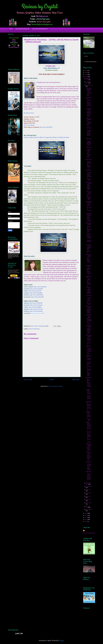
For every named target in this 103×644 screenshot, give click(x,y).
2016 (86, 513)
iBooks (55, 137)
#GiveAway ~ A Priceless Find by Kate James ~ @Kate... (89, 466)
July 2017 (88, 490)
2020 (86, 71)
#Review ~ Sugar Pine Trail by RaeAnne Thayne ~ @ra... (88, 416)
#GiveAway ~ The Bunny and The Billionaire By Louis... (88, 456)
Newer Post (28, 380)
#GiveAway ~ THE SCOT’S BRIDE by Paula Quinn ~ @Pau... (88, 112)
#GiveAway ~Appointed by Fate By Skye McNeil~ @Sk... (89, 186)
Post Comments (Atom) (56, 386)
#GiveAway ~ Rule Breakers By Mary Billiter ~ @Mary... (89, 310)
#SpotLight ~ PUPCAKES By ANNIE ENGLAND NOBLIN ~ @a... (89, 175)
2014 (86, 517)
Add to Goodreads (29, 125)
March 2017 (89, 503)
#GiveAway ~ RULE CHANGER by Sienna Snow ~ (88, 447)
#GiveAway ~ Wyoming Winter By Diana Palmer (89, 142)
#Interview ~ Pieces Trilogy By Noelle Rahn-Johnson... (89, 259)
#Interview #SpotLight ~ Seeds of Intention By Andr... (88, 122)
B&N (31, 137)
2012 (86, 521)
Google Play (48, 137)
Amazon (26, 137)
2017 (86, 77)
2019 (86, 73)
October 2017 (89, 85)
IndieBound (62, 137)
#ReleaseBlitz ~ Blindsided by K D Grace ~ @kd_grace (89, 406)
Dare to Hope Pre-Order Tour (22, 29)
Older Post (76, 380)
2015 (86, 515)
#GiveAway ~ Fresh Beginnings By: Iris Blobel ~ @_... (88, 249)
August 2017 (89, 486)
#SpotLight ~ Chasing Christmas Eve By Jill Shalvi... (89, 350)
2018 (86, 75)
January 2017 (89, 509)
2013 (86, 519)
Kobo (68, 137)
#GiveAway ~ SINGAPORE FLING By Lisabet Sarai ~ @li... (88, 152)
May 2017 (88, 496)
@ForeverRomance (34, 329)
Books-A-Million (39, 137)
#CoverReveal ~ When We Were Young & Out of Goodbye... (89, 383)
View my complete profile (89, 533)
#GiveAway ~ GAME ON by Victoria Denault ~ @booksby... (88, 340)
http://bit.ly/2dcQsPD (46, 127)
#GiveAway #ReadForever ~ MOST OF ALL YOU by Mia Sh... (89, 217)
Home (11, 29)
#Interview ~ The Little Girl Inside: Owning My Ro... (88, 290)
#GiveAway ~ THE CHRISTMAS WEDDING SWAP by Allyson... (89, 319)
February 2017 (88, 507)
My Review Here (29, 113)
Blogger (61, 641)
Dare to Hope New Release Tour (40, 29)
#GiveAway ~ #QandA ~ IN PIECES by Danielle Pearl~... (88, 300)
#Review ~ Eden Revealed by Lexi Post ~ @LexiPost (89, 426)
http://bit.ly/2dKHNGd (37, 295)
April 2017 (89, 500)
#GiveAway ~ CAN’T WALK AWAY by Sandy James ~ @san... (89, 329)
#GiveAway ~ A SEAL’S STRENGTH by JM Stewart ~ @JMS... (88, 437)
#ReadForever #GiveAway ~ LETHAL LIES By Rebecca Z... (89, 102)
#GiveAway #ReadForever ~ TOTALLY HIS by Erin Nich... (89, 92)
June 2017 (89, 493)
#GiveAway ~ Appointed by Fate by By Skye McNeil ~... (88, 476)
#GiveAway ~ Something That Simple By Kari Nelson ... (88, 132)
